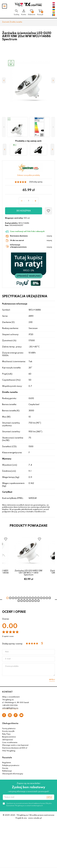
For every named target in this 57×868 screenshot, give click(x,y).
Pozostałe (7, 758)
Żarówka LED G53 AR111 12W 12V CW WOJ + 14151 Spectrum (29, 573)
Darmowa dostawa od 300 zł (15, 748)
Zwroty (5, 768)
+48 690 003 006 (10, 705)
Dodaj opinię (37, 182)
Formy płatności (9, 729)
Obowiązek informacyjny (13, 774)
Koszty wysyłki (8, 731)
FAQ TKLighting (9, 751)
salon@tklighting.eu (10, 708)
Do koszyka (24, 211)
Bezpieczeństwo (9, 737)
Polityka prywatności (11, 766)
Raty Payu (6, 734)
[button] (4, 127)
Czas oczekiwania (10, 743)
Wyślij (52, 680)
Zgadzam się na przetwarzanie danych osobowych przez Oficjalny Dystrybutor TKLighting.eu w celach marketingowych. (29, 805)
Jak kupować (8, 740)
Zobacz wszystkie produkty (29, 175)
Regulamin (7, 763)
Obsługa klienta (10, 723)
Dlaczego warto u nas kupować (15, 745)
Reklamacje (7, 771)
